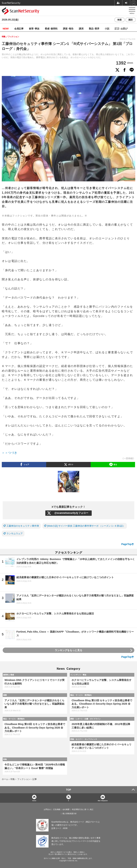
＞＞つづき (10, 453)
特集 (5, 759)
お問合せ (47, 810)
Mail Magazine (103, 800)
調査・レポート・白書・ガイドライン (85, 719)
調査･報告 (68, 28)
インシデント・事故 (78, 675)
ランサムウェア (15, 534)
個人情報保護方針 (70, 814)
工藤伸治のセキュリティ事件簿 (23, 526)
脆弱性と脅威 (9, 675)
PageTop (126, 544)
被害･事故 (34, 28)
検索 (120, 20)
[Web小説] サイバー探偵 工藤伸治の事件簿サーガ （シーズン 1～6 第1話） (86, 526)
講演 (81, 28)
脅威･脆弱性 (51, 28)
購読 (131, 20)
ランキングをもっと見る (68, 650)
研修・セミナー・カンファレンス (84, 739)
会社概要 (66, 810)
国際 (5, 695)
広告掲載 (57, 810)
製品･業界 (94, 28)
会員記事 (19, 28)
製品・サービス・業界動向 (81, 695)
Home (34, 800)
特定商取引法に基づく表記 (83, 810)
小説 (107, 28)
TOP (69, 790)
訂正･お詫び (121, 28)
